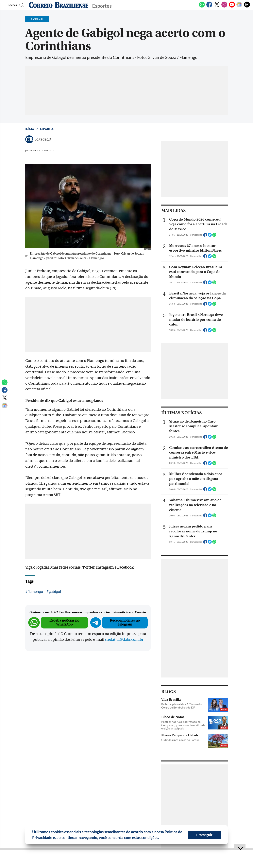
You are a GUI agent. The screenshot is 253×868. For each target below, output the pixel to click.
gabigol (55, 591)
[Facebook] (209, 7)
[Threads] (247, 7)
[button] (160, 838)
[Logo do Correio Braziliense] (59, 5)
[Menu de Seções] (11, 5)
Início (30, 129)
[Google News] (239, 7)
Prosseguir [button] (204, 835)
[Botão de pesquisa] (22, 5)
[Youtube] (232, 7)
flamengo (35, 591)
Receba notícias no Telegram (125, 622)
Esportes (47, 129)
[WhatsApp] (202, 7)
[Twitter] (217, 7)
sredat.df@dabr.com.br (124, 640)
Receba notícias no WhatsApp (64, 622)
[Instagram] (224, 7)
